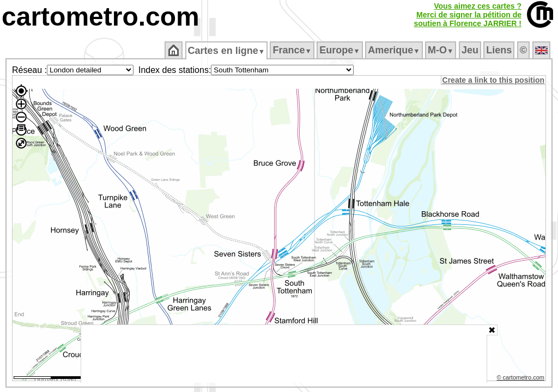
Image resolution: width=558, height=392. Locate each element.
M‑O (442, 50)
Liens (500, 50)
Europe (341, 50)
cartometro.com (101, 17)
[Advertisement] (284, 354)
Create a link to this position (494, 80)
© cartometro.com (521, 379)
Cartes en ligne (227, 51)
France (293, 50)
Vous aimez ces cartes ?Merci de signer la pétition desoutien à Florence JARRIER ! (468, 15)
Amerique (395, 50)
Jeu (471, 50)
